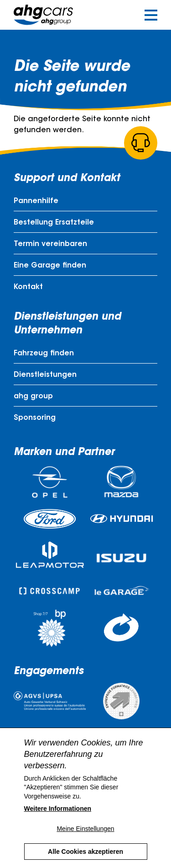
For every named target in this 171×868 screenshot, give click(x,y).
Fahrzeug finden (44, 354)
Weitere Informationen (58, 822)
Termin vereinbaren (50, 244)
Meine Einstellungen (85, 842)
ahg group (33, 396)
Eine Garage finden (50, 266)
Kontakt (28, 287)
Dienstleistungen (45, 375)
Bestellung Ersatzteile (54, 223)
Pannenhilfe (36, 201)
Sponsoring (35, 418)
